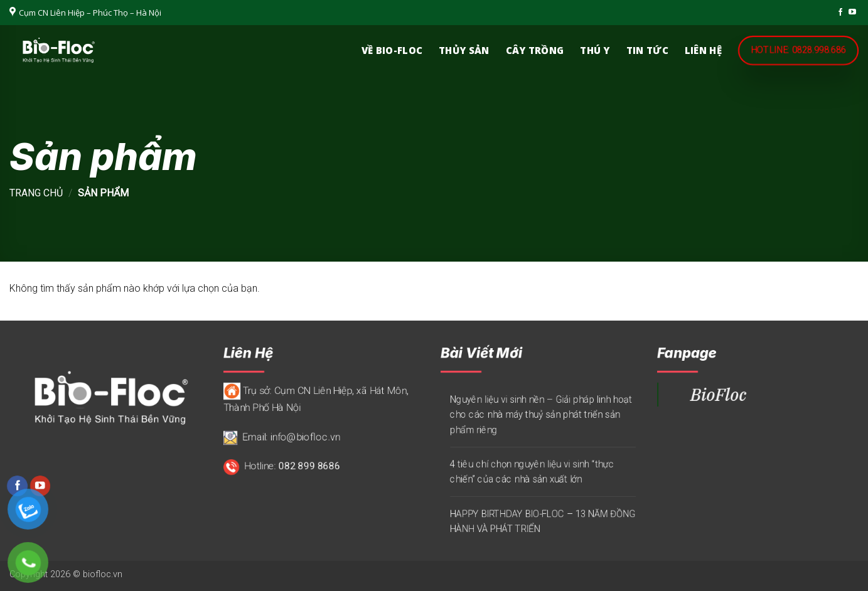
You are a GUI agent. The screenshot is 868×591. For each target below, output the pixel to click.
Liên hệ (703, 50)
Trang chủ (36, 193)
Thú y (595, 50)
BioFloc (718, 394)
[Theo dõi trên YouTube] (852, 13)
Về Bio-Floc (392, 50)
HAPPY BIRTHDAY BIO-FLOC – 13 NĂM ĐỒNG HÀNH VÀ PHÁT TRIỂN (542, 521)
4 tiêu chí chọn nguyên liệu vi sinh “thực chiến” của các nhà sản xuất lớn (532, 472)
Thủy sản (464, 50)
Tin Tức (647, 50)
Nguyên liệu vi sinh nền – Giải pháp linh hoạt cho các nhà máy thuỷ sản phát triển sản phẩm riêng (540, 415)
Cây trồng (535, 50)
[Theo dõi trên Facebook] (840, 13)
